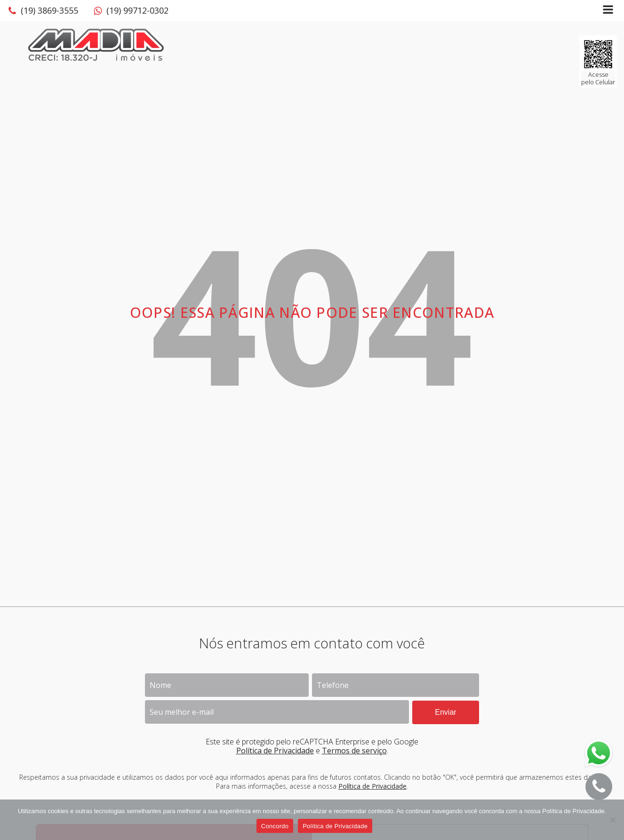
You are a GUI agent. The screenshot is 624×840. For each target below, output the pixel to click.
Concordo (275, 826)
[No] (612, 820)
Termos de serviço (354, 751)
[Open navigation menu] (608, 11)
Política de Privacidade (275, 751)
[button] (43, 11)
